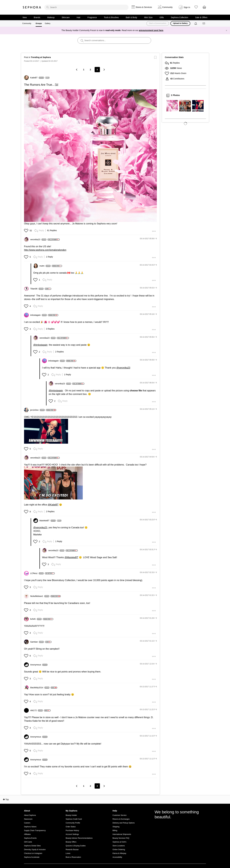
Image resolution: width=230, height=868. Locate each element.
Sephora (32, 7)
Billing (115, 831)
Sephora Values (30, 827)
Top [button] (7, 799)
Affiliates (27, 834)
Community (27, 23)
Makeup (51, 17)
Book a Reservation (73, 857)
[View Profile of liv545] (36, 619)
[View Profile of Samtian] (37, 642)
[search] (86, 7)
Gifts (162, 17)
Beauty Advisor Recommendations (79, 838)
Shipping (116, 827)
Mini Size (148, 17)
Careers (27, 823)
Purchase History (72, 831)
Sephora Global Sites (32, 846)
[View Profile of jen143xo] (37, 410)
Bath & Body (131, 17)
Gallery (48, 23)
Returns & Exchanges (121, 819)
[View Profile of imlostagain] (39, 315)
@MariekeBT (71, 557)
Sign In (187, 7)
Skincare (66, 17)
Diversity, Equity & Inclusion (35, 850)
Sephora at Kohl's (119, 842)
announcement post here (151, 30)
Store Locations (119, 846)
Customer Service (119, 815)
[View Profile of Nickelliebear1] (40, 596)
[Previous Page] (77, 70)
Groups (39, 23)
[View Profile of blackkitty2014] (40, 688)
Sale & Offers (201, 17)
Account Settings (72, 834)
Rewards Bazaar (72, 850)
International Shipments (122, 834)
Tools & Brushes (111, 17)
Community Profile (73, 823)
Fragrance (92, 17)
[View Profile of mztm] (45, 266)
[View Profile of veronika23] (38, 239)
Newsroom (28, 819)
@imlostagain (40, 345)
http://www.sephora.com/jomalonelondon (45, 250)
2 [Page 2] (91, 70)
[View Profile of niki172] (37, 710)
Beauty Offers (71, 842)
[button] (26, 231)
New (25, 17)
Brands (37, 17)
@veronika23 (123, 368)
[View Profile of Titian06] (37, 289)
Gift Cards (28, 842)
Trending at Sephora (41, 57)
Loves (68, 853)
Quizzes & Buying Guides (76, 846)
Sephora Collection (180, 17)
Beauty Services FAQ (121, 838)
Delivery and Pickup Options (124, 823)
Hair (79, 17)
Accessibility (117, 857)
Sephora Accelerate (32, 857)
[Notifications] (196, 23)
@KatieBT (53, 505)
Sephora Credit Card (74, 819)
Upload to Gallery (180, 23)
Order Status (71, 827)
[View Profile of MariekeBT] (48, 521)
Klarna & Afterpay (119, 853)
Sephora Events (30, 838)
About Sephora (30, 815)
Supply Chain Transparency (35, 831)
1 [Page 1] (84, 70)
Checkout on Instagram (33, 853)
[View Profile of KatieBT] (37, 78)
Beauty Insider (71, 815)
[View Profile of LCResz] (37, 573)
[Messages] (204, 24)
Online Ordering (119, 850)
